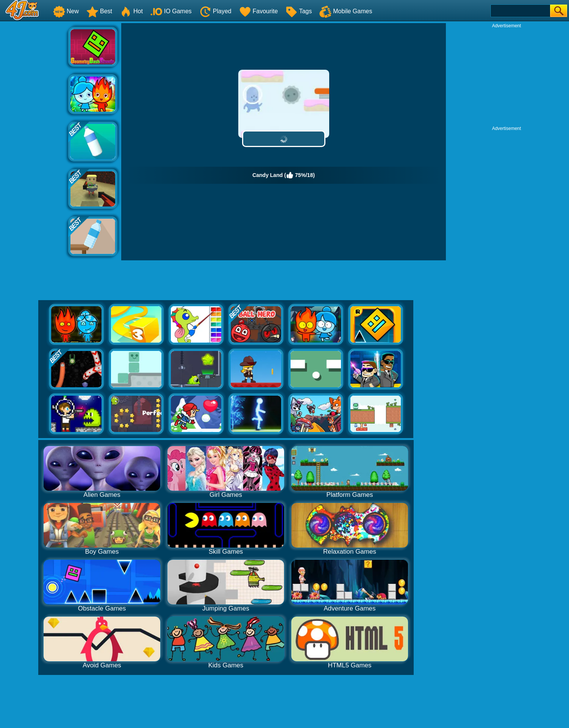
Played (215, 11)
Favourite (259, 11)
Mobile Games (346, 11)
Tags (299, 11)
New (66, 11)
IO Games (171, 11)
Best (99, 11)
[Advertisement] (34, 137)
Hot (131, 11)
